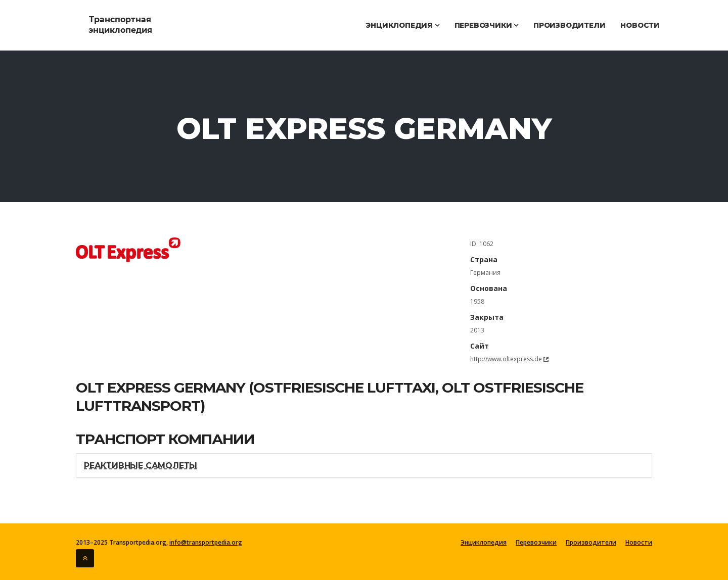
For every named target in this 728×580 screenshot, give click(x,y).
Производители (569, 25)
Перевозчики (486, 25)
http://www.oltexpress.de (506, 359)
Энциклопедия (402, 25)
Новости (640, 25)
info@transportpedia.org (206, 542)
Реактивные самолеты (141, 466)
